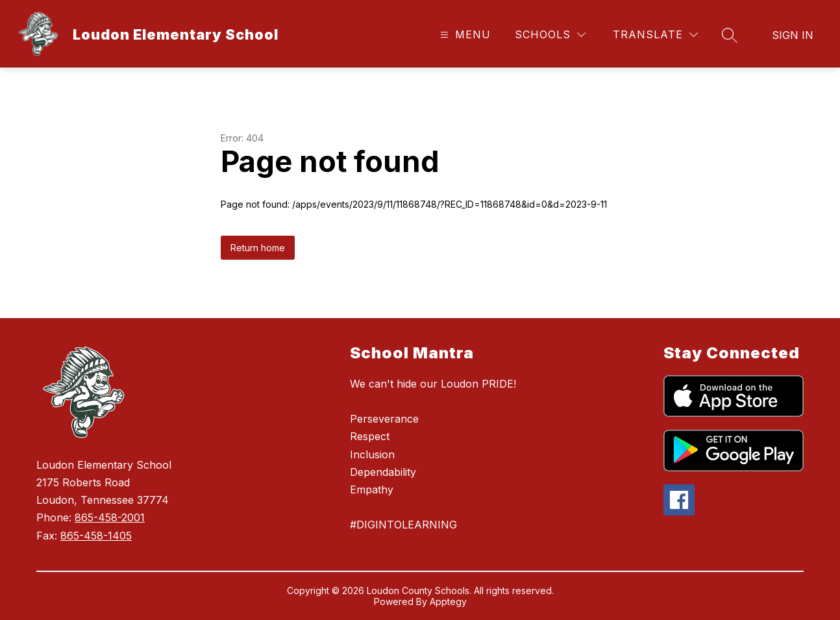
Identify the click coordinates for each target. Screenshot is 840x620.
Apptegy (448, 601)
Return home (258, 248)
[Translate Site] (655, 35)
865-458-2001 (110, 517)
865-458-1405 (96, 536)
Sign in (793, 35)
